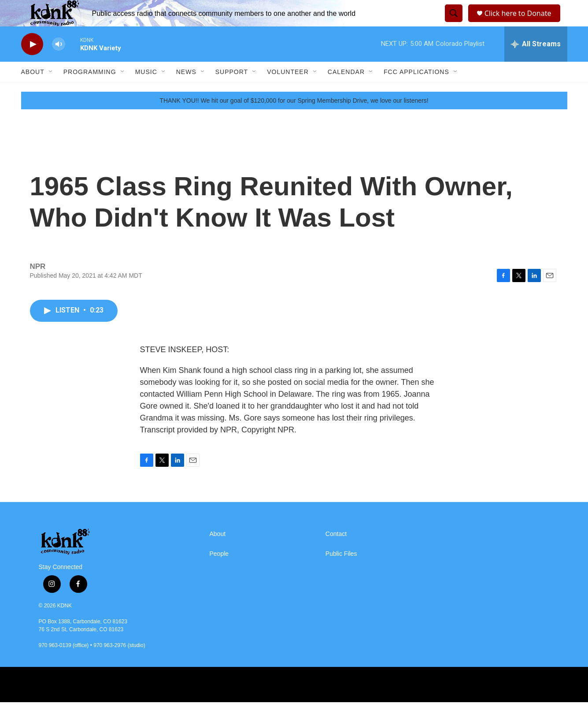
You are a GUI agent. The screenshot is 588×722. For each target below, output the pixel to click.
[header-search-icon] (452, 23)
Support (232, 92)
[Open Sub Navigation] (51, 92)
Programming (90, 92)
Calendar (346, 92)
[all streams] (536, 64)
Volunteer (288, 92)
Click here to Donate (521, 23)
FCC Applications (416, 92)
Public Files (341, 574)
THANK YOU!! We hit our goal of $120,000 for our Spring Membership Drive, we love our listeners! (294, 120)
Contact (336, 554)
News (186, 92)
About (33, 92)
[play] (32, 64)
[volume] (59, 64)
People (219, 574)
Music (146, 92)
